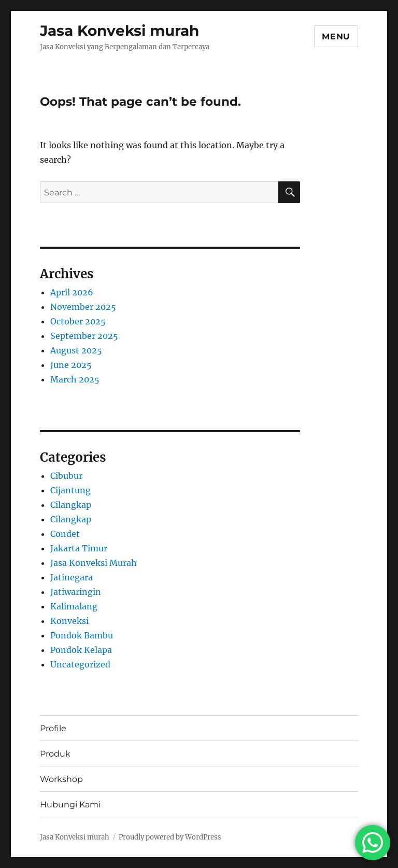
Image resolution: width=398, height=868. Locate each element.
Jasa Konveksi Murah (94, 563)
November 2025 (83, 307)
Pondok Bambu (82, 635)
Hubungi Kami (70, 805)
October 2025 (78, 321)
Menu (336, 37)
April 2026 (72, 292)
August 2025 (76, 350)
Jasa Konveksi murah (119, 31)
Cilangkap (71, 505)
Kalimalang (74, 606)
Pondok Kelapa (81, 650)
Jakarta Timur (79, 548)
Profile (53, 728)
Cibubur (66, 476)
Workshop (61, 779)
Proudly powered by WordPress (170, 837)
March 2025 (75, 379)
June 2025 (71, 365)
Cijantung (70, 490)
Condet (65, 534)
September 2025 (84, 336)
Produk (55, 754)
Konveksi (69, 621)
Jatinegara (72, 577)
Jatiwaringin (76, 592)
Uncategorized (80, 664)
